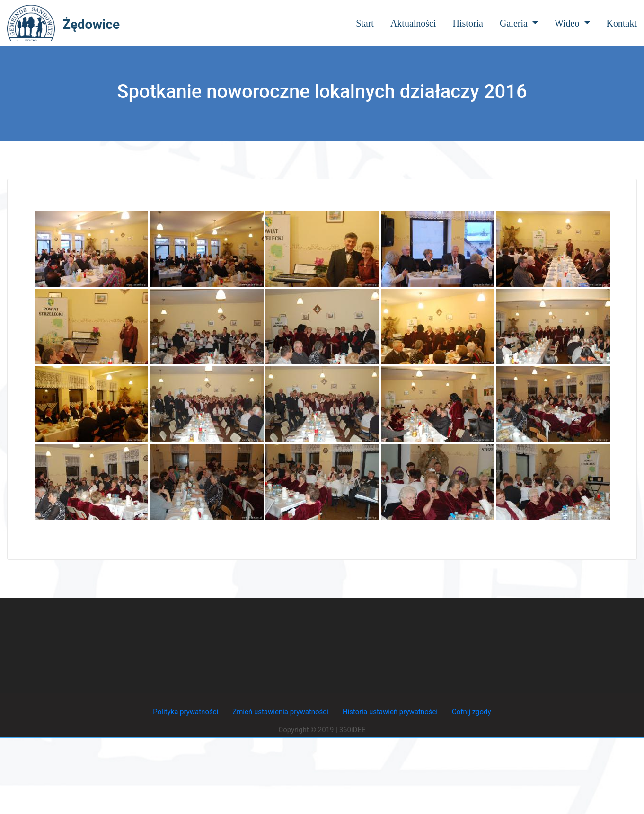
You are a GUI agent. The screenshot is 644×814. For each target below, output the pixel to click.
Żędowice (91, 24)
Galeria (519, 23)
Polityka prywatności (185, 712)
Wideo (572, 23)
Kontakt (622, 23)
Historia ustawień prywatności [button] (390, 712)
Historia (468, 23)
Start (365, 23)
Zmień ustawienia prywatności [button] (280, 712)
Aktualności (413, 23)
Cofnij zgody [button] (472, 712)
